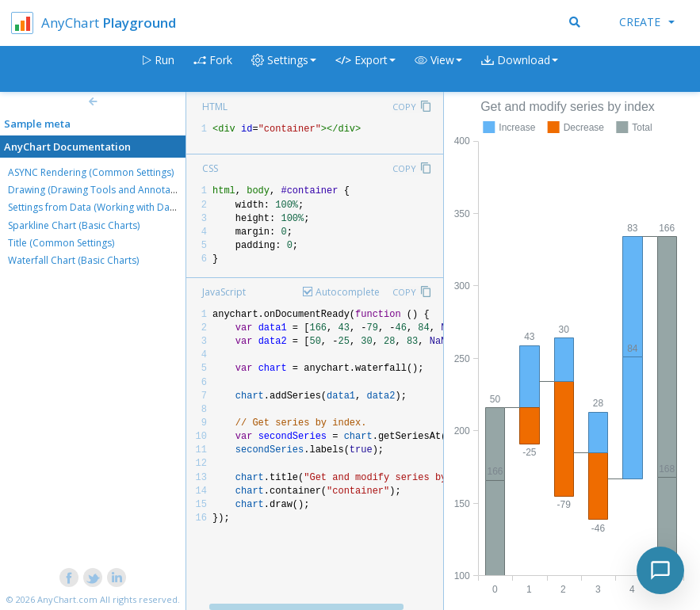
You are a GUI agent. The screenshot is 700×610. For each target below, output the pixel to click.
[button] (438, 69)
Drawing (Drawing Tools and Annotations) (101, 190)
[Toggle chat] (660, 570)
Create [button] (647, 22)
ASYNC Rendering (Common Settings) (91, 172)
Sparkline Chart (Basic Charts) (74, 225)
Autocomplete (348, 292)
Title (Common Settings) (61, 243)
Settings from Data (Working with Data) (94, 207)
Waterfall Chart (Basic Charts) (73, 260)
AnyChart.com (67, 599)
